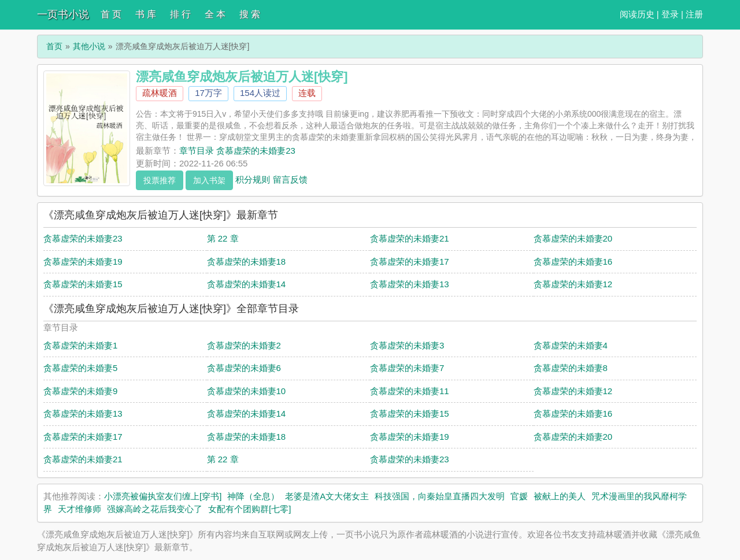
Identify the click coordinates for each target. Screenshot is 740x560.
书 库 (146, 14)
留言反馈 (290, 179)
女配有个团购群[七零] (249, 509)
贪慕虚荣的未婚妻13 (410, 284)
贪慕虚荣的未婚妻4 (571, 345)
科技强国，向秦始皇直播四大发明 (440, 496)
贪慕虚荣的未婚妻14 (247, 284)
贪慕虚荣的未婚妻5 (80, 368)
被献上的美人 (560, 496)
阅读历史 (637, 14)
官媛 (519, 496)
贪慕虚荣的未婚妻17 (410, 262)
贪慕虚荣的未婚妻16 (573, 262)
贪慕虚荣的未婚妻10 (247, 391)
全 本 (215, 14)
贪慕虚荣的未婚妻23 (83, 238)
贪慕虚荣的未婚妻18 (247, 262)
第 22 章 (223, 238)
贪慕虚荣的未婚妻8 (571, 368)
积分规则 (253, 179)
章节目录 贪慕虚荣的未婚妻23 (237, 151)
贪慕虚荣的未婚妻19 (83, 262)
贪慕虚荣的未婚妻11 (410, 391)
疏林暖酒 (160, 93)
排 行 (180, 14)
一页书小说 (63, 14)
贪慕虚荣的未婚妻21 (410, 238)
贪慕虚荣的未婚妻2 (244, 345)
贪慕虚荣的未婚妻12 (573, 284)
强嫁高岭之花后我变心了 (155, 509)
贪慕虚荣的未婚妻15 (83, 284)
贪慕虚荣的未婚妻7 (407, 368)
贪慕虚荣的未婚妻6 (244, 368)
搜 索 (250, 14)
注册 (694, 14)
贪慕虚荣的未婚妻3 (407, 345)
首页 (54, 46)
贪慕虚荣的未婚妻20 (573, 238)
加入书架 (209, 180)
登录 (670, 14)
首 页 (111, 14)
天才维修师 (79, 509)
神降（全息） (253, 496)
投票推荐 (160, 180)
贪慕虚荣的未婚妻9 (80, 391)
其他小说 (89, 46)
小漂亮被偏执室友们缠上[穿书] (163, 496)
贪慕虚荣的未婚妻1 (80, 345)
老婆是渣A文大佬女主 (327, 496)
